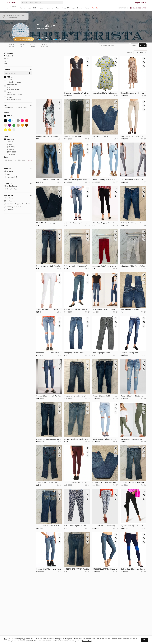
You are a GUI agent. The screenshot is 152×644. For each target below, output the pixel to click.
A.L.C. (7, 92)
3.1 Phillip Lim (10, 85)
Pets (58, 8)
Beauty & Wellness (68, 8)
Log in (137, 3)
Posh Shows (96, 8)
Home (41, 8)
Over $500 (9, 154)
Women (23, 8)
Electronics (50, 8)
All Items (8, 171)
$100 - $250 (10, 149)
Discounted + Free (12, 177)
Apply (30, 160)
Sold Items (9, 210)
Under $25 (9, 142)
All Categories (9, 56)
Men (29, 8)
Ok (144, 640)
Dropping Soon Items (13, 207)
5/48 (7, 87)
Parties (87, 8)
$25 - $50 (9, 144)
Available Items (11, 201)
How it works (123, 8)
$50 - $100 (10, 147)
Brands (80, 8)
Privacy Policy (87, 641)
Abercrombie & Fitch (13, 95)
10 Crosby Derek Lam (13, 82)
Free (7, 174)
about (134, 45)
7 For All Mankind (12, 90)
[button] (25, 3)
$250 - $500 (10, 152)
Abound (8, 97)
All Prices (9, 139)
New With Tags (11, 189)
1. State (8, 80)
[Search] (44, 3)
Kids (35, 8)
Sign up (144, 3)
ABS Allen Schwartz (12, 100)
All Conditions (10, 186)
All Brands (9, 77)
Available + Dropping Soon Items (17, 204)
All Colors (9, 116)
